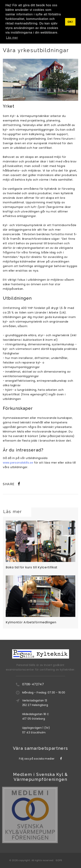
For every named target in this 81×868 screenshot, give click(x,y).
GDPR (59, 860)
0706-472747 (33, 684)
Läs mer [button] (12, 38)
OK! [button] (70, 22)
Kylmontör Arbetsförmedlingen (31, 622)
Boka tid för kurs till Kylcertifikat (32, 567)
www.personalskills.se (18, 463)
